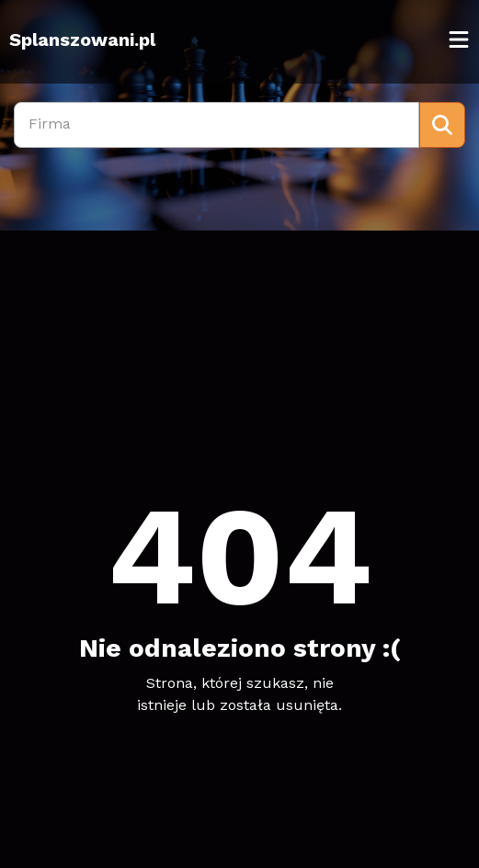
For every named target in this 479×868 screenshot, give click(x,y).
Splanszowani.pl (82, 39)
